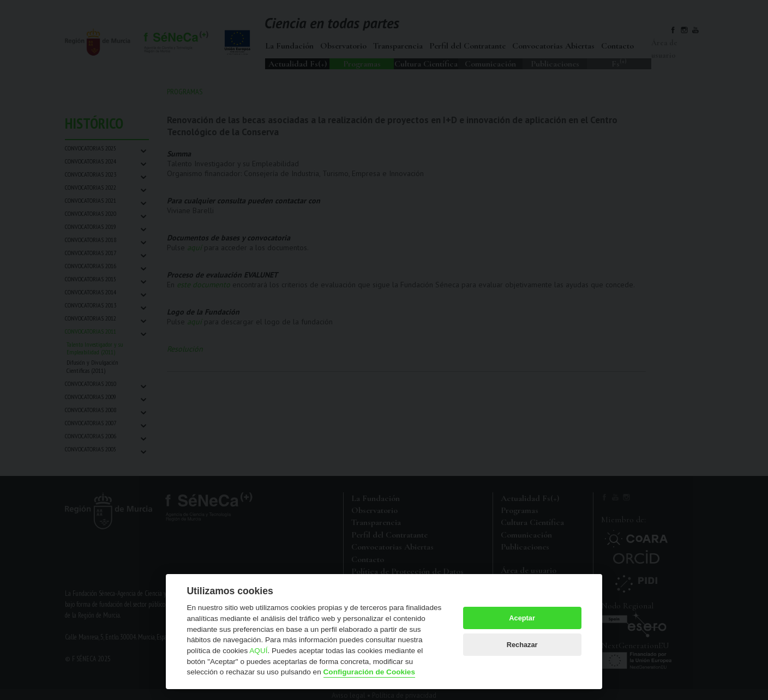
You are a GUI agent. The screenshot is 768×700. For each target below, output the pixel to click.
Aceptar (522, 618)
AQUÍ (258, 651)
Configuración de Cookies (369, 672)
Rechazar (522, 645)
